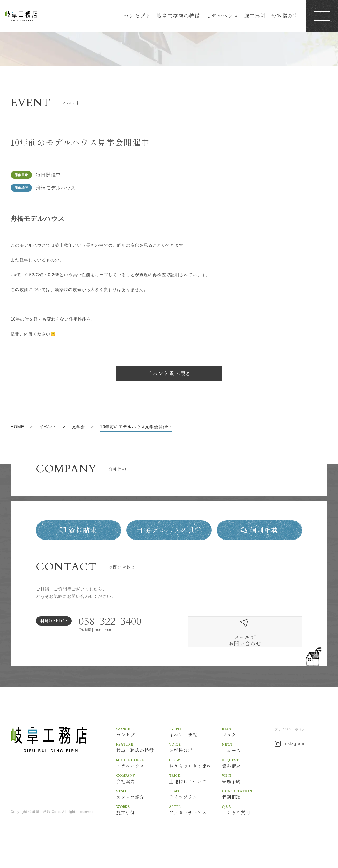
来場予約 (248, 791)
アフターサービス (195, 823)
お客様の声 (285, 16)
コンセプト (137, 16)
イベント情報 (195, 744)
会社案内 (143, 791)
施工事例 (255, 16)
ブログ (248, 744)
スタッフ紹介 (143, 807)
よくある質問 (248, 823)
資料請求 (248, 776)
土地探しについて (195, 791)
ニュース (248, 760)
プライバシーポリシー (292, 741)
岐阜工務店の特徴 (178, 16)
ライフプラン (195, 807)
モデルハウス (222, 16)
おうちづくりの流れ (195, 776)
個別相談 (248, 807)
